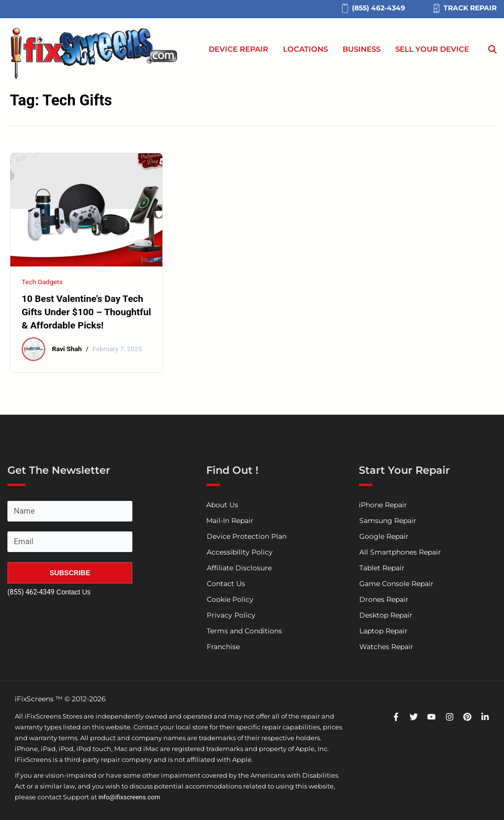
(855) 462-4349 (31, 592)
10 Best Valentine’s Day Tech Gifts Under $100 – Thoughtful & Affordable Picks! (86, 312)
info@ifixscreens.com (129, 797)
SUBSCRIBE (70, 573)
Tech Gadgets (42, 282)
